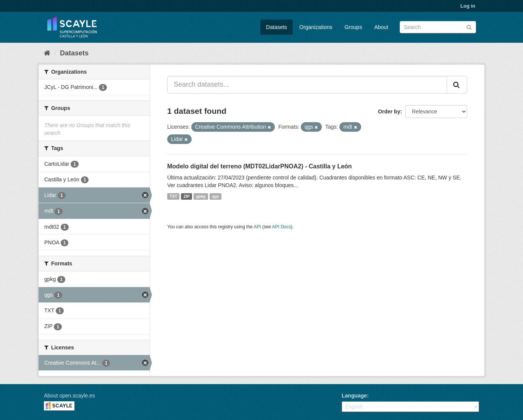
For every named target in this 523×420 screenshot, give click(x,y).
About (381, 27)
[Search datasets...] (307, 85)
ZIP (187, 196)
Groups (353, 27)
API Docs (282, 227)
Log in (468, 6)
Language (354, 396)
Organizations (316, 27)
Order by (389, 111)
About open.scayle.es (69, 396)
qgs (215, 196)
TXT (173, 196)
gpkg (201, 196)
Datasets (277, 27)
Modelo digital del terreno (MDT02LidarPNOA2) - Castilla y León (260, 166)
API (257, 227)
